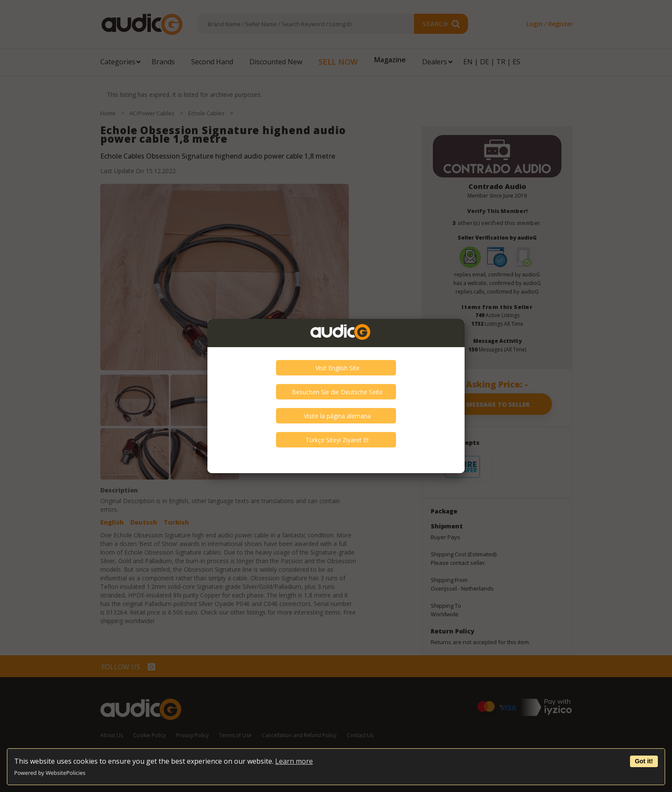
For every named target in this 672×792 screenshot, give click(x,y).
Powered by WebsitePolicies (50, 773)
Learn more (294, 761)
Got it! (644, 761)
